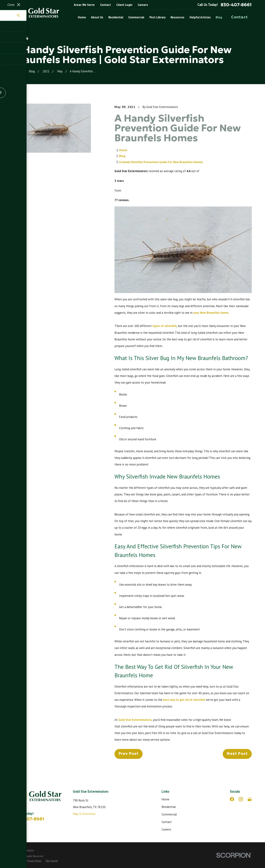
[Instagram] (241, 799)
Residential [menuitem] (116, 17)
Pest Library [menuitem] (158, 17)
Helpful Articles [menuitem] (200, 17)
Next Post (237, 754)
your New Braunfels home (211, 313)
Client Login (124, 5)
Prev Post (129, 754)
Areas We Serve (84, 5)
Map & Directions (84, 814)
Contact (105, 5)
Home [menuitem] (82, 17)
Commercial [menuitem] (136, 17)
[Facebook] (232, 799)
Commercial (169, 814)
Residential (169, 807)
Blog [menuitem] (219, 17)
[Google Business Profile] (250, 799)
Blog (122, 156)
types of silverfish (165, 326)
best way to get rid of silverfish (184, 700)
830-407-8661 (236, 5)
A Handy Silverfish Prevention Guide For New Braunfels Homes (161, 162)
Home (123, 150)
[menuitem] (18, 861)
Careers (143, 5)
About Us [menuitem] (97, 17)
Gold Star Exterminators (135, 720)
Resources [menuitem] (177, 17)
